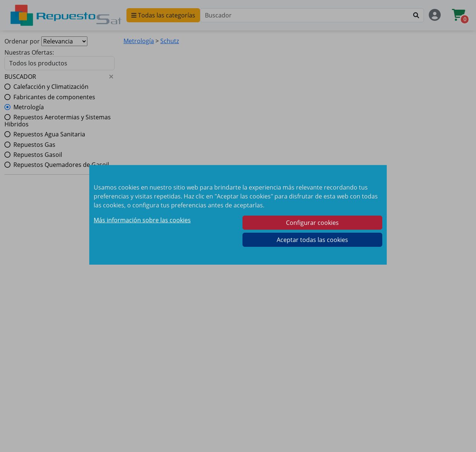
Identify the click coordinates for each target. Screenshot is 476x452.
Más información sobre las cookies (142, 220)
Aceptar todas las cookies (312, 240)
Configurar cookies (312, 223)
